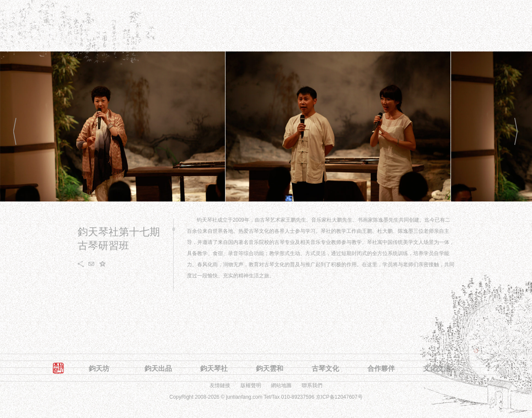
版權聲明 (251, 385)
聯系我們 (312, 385)
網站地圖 (281, 385)
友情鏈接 (220, 385)
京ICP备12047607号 (339, 397)
